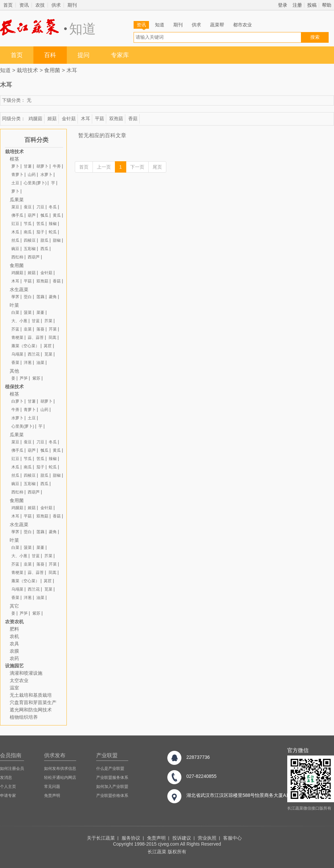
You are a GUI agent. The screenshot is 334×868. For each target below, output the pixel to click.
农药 (14, 658)
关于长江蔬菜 (101, 838)
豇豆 (15, 224)
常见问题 (52, 787)
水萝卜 (46, 175)
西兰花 (34, 354)
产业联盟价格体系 (112, 796)
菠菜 (28, 312)
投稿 (312, 5)
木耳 (72, 70)
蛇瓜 (53, 232)
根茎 (14, 159)
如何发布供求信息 (60, 769)
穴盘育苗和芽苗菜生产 (33, 702)
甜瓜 (44, 240)
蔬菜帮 (217, 25)
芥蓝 (15, 329)
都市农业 (242, 25)
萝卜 (15, 166)
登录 (283, 5)
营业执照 (207, 838)
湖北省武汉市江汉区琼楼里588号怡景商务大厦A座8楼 (242, 795)
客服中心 (232, 838)
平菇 (100, 119)
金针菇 (69, 119)
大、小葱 (19, 321)
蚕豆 (28, 207)
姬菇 (52, 119)
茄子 (40, 232)
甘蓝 (36, 321)
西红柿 (17, 257)
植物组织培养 (24, 717)
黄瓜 (57, 215)
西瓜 (44, 249)
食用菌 (52, 70)
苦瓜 (40, 224)
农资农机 (14, 622)
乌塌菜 (17, 354)
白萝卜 (17, 401)
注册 (297, 5)
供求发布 (55, 755)
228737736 (198, 757)
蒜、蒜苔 (36, 338)
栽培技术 (27, 70)
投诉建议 (182, 838)
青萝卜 (17, 175)
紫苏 (36, 378)
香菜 (15, 363)
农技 (40, 5)
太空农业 (19, 680)
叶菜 (14, 305)
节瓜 (28, 224)
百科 (50, 55)
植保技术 (14, 387)
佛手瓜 (17, 215)
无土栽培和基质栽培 (31, 695)
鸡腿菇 (35, 119)
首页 (8, 5)
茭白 (28, 297)
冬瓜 (53, 207)
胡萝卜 (42, 166)
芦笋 (24, 378)
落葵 (40, 329)
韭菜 (28, 329)
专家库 (120, 55)
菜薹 (40, 312)
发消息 (6, 778)
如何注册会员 (12, 769)
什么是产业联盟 (110, 769)
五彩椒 (30, 249)
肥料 (14, 629)
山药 (32, 175)
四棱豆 (30, 240)
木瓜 (15, 232)
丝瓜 (15, 240)
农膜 (14, 651)
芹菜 (53, 329)
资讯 (24, 5)
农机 (14, 636)
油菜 (40, 363)
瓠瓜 (44, 215)
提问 (83, 55)
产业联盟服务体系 (112, 778)
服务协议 (131, 838)
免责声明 (52, 796)
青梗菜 (17, 338)
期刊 (72, 5)
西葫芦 (34, 257)
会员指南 (11, 755)
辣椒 (53, 224)
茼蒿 (52, 338)
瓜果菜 (17, 200)
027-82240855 (201, 776)
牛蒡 (57, 166)
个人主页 (8, 787)
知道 (160, 25)
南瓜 (28, 232)
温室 (14, 688)
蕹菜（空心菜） (25, 346)
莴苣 (48, 346)
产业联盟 (107, 755)
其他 (14, 371)
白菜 (15, 312)
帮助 (327, 5)
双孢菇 (116, 119)
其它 (14, 606)
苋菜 (48, 354)
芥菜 (48, 321)
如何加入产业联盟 (112, 787)
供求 (56, 5)
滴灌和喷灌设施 (26, 673)
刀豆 (40, 207)
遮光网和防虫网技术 (31, 710)
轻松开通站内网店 (60, 778)
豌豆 (15, 249)
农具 (14, 644)
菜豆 (15, 207)
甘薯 (28, 166)
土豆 (15, 183)
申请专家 (8, 796)
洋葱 (28, 363)
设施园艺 (14, 666)
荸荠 (15, 297)
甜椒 (57, 240)
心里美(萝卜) (35, 183)
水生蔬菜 (19, 289)
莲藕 (40, 297)
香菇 (133, 119)
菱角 (53, 297)
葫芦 (32, 215)
